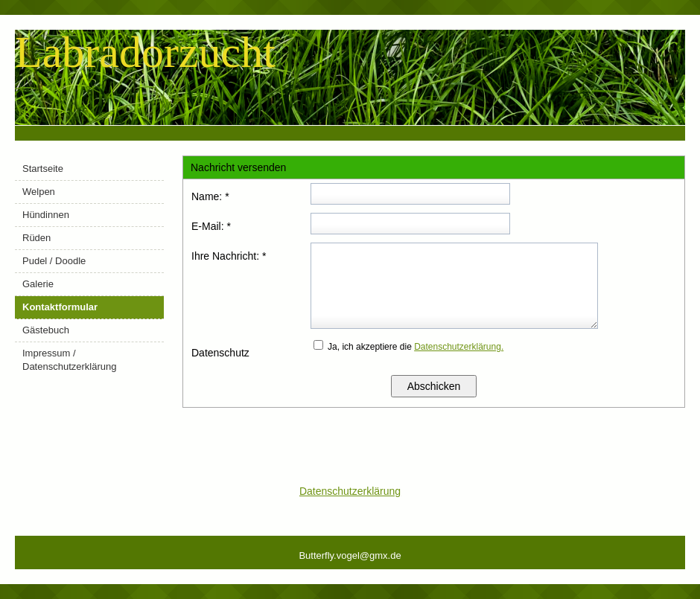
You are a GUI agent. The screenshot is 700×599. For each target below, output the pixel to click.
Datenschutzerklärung (350, 491)
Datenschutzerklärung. (459, 347)
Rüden (36, 238)
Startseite (43, 169)
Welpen (39, 192)
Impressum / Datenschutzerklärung (69, 360)
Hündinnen (46, 215)
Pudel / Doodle (54, 261)
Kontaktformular (60, 307)
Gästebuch (46, 330)
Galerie (38, 284)
